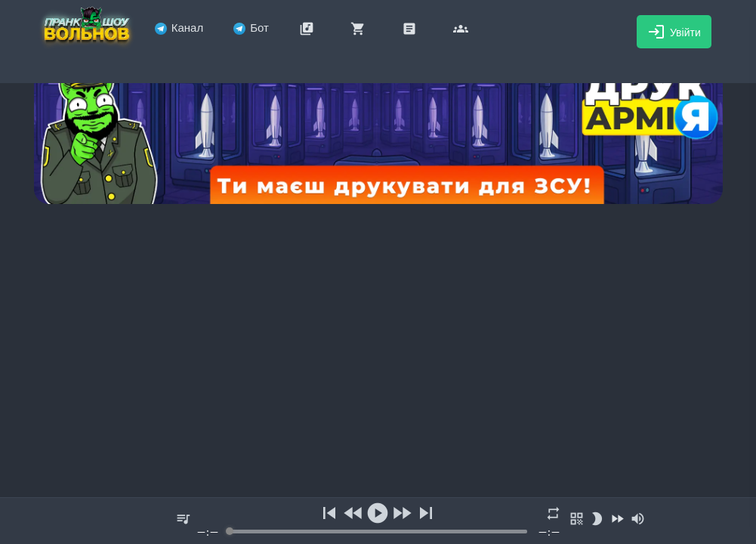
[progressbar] (378, 532)
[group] (378, 521)
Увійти (674, 32)
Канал (179, 28)
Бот (251, 28)
